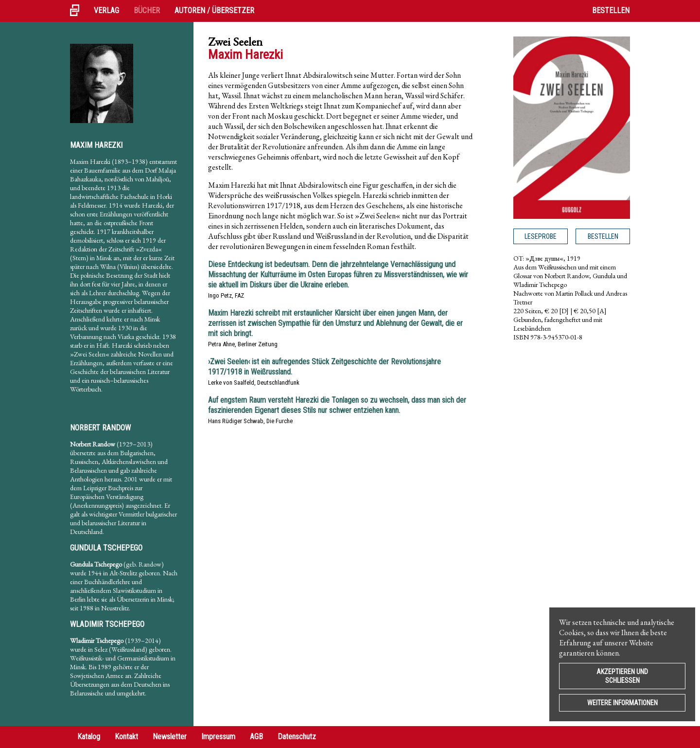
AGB (256, 737)
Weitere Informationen (622, 703)
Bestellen (611, 10)
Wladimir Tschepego (107, 624)
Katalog (89, 737)
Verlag (106, 10)
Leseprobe (541, 236)
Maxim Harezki (96, 145)
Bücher (147, 10)
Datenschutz (297, 737)
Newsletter (170, 737)
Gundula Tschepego (106, 548)
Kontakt (126, 737)
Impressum (218, 737)
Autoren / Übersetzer (214, 10)
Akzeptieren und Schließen (622, 676)
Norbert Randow (100, 428)
